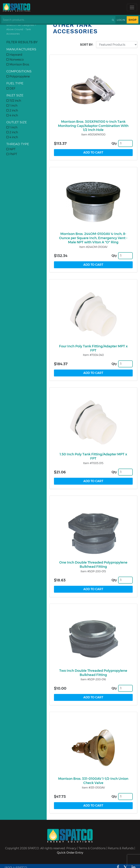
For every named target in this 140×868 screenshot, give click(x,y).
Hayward (14, 55)
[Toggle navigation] (132, 7)
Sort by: (87, 45)
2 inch (12, 110)
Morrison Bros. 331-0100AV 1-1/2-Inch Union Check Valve (93, 781)
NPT (11, 149)
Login (121, 20)
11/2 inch (14, 101)
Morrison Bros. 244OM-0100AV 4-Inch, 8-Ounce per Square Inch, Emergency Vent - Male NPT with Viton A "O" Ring (93, 238)
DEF (11, 88)
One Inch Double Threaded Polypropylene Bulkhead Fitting (93, 565)
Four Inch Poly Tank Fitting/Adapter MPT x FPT (93, 348)
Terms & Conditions (92, 848)
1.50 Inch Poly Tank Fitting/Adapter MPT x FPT (93, 456)
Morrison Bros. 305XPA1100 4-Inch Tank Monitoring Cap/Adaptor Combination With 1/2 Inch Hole (93, 126)
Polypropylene (18, 76)
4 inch (12, 115)
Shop (133, 20)
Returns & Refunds (121, 848)
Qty (114, 143)
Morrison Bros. (18, 64)
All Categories (26, 25)
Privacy (71, 848)
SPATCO (11, 25)
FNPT (12, 154)
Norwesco (15, 60)
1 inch (12, 106)
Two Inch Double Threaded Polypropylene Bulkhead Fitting (93, 673)
